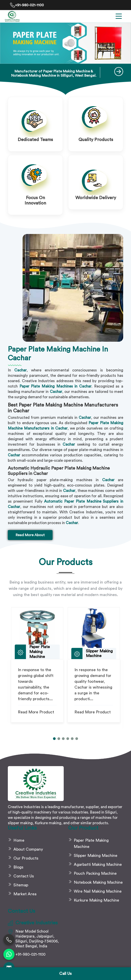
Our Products (26, 858)
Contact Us (24, 876)
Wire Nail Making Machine (98, 891)
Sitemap (21, 885)
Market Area (25, 894)
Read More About (30, 535)
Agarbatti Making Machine (98, 864)
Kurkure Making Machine (96, 900)
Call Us (65, 974)
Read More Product (36, 712)
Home (19, 840)
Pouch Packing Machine (95, 873)
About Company (28, 849)
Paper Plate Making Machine (91, 843)
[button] (54, 739)
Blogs (18, 867)
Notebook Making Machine (98, 882)
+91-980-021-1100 (27, 5)
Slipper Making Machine (96, 856)
